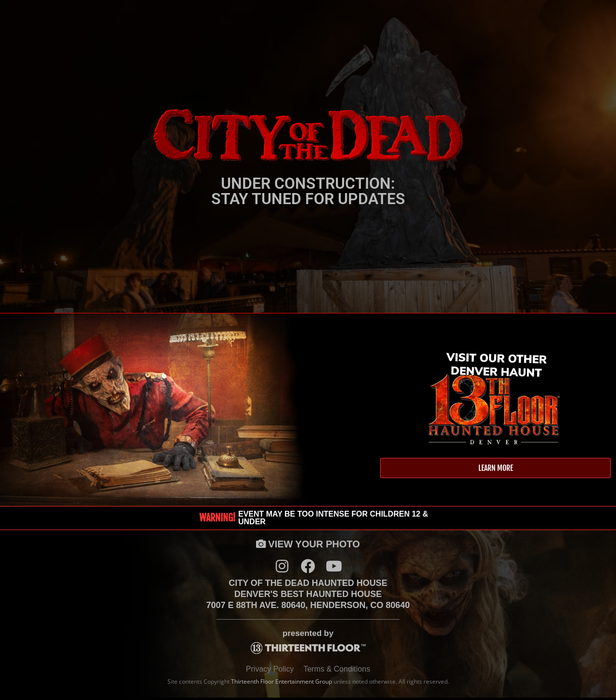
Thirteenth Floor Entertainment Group (282, 684)
